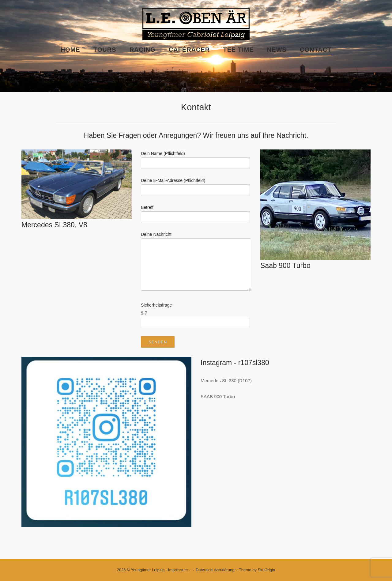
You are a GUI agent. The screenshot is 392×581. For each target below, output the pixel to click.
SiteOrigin (266, 570)
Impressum (178, 570)
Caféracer (189, 50)
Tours (105, 50)
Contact (316, 50)
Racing (143, 50)
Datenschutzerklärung (215, 570)
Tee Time (238, 50)
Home (70, 50)
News (277, 50)
